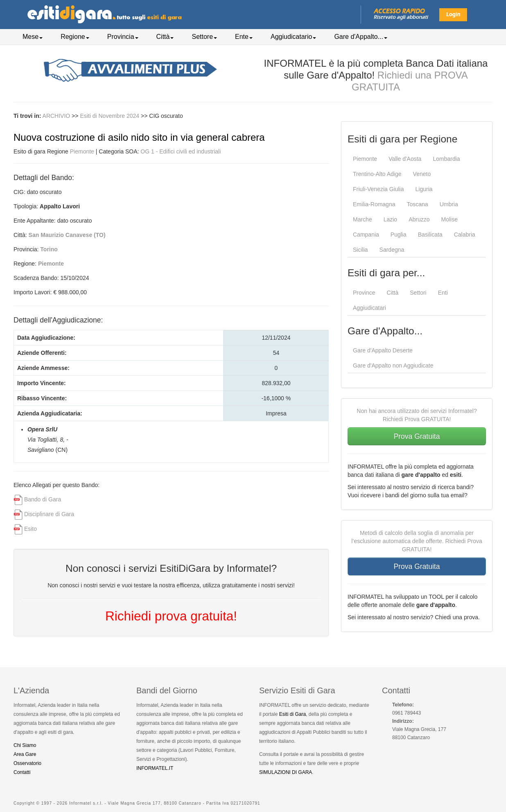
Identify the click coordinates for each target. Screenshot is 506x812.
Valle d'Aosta (405, 159)
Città (165, 37)
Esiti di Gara (293, 714)
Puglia (399, 235)
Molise (450, 219)
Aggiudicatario (293, 37)
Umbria (449, 204)
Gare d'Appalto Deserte (383, 350)
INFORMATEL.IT (155, 768)
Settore (204, 37)
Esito (30, 529)
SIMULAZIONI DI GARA (286, 772)
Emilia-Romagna (374, 204)
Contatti (22, 772)
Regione (75, 37)
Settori (418, 293)
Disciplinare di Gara (49, 514)
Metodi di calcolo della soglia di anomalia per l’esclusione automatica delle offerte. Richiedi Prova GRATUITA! (417, 541)
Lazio (390, 219)
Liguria (424, 189)
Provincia (123, 37)
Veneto (422, 174)
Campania (366, 235)
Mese (33, 37)
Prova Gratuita (417, 436)
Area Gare (25, 754)
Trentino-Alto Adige (377, 174)
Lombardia (446, 159)
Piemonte (82, 151)
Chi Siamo (25, 745)
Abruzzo (419, 219)
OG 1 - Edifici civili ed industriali (181, 151)
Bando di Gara (43, 499)
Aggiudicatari (369, 308)
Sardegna (392, 250)
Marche (363, 219)
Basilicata (430, 235)
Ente (244, 37)
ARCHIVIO (56, 116)
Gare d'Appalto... (361, 37)
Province (364, 293)
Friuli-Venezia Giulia (378, 189)
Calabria (465, 235)
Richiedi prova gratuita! (171, 616)
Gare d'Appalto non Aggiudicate (393, 365)
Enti (443, 293)
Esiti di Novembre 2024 (110, 116)
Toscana (417, 204)
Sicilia (360, 250)
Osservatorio (27, 763)
